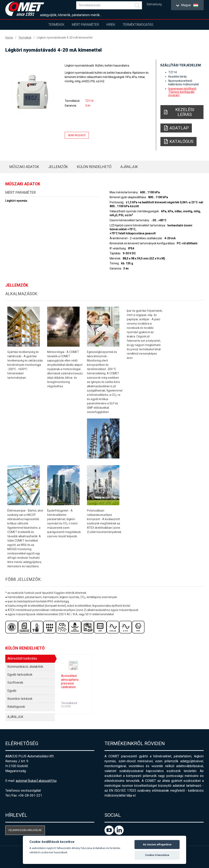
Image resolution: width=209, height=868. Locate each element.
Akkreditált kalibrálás (22, 658)
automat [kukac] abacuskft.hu (36, 781)
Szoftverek (15, 683)
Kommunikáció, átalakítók (25, 667)
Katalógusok (16, 707)
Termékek (56, 25)
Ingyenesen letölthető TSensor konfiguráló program (182, 92)
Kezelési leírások (20, 699)
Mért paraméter (85, 25)
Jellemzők (58, 167)
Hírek (111, 25)
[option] (32, 95)
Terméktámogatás (138, 25)
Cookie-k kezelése (157, 855)
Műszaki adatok (24, 167)
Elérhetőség (154, 4)
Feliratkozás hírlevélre (25, 830)
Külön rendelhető (94, 167)
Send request (77, 135)
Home (9, 38)
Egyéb (12, 691)
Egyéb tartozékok (20, 675)
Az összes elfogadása (157, 844)
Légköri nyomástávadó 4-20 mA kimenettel (65, 38)
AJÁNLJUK (129, 167)
